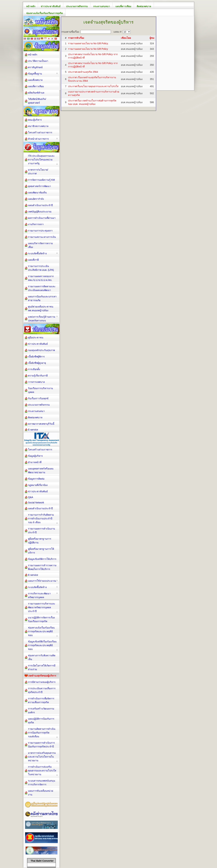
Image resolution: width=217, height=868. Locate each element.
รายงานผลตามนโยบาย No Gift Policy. (88, 43)
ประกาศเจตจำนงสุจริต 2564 (83, 72)
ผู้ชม (152, 38)
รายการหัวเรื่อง (76, 38)
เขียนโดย (126, 38)
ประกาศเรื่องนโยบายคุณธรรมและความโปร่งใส (93, 86)
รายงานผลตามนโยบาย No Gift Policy (88, 49)
